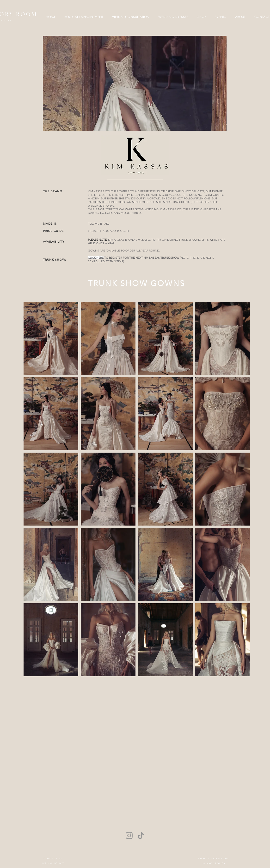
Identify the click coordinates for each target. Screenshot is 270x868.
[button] (202, 17)
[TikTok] (141, 835)
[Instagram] (129, 835)
